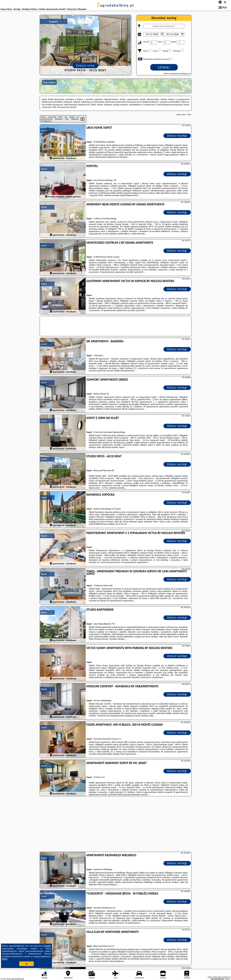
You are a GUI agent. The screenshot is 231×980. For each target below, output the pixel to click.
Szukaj (164, 67)
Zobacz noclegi (177, 136)
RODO (5, 959)
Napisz (228, 979)
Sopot (44, 130)
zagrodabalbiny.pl (116, 5)
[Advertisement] (116, 824)
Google (47, 946)
